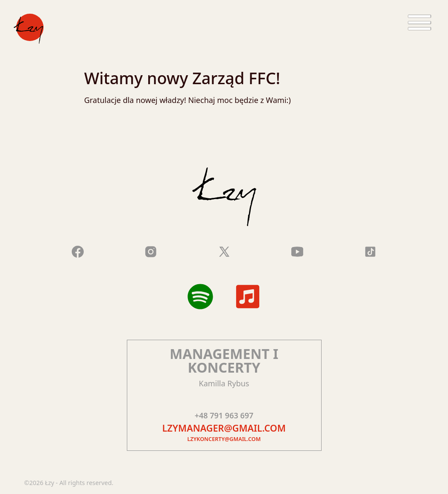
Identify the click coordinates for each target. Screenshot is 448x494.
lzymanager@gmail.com (224, 428)
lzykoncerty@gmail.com (224, 439)
